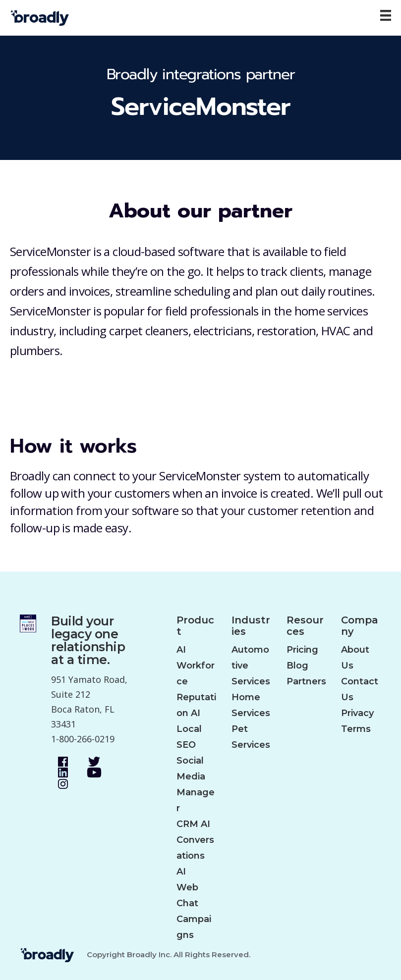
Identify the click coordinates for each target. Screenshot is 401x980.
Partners (306, 681)
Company (360, 626)
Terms (356, 729)
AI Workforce (196, 666)
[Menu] (386, 15)
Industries (251, 626)
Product (195, 626)
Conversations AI (195, 856)
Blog (297, 666)
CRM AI (193, 824)
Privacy (357, 713)
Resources (305, 626)
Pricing (302, 650)
